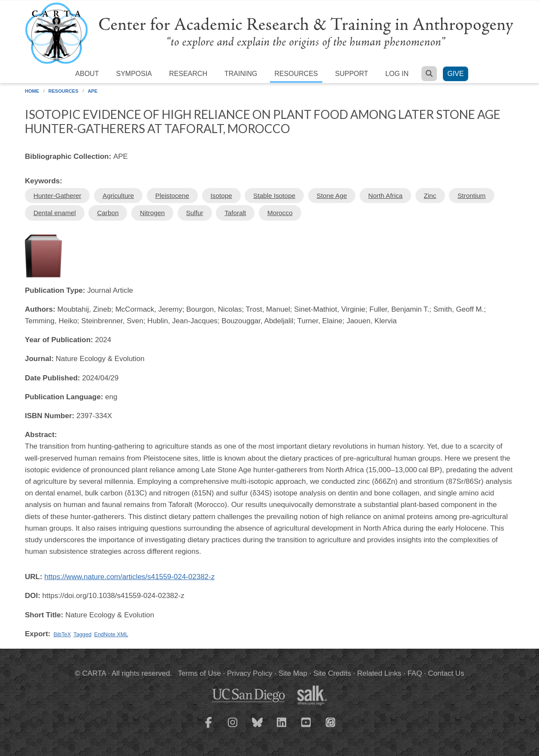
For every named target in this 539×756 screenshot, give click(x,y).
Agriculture (118, 196)
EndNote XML (111, 634)
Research (188, 74)
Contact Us (446, 673)
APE (92, 91)
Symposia (134, 74)
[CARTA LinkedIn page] (282, 728)
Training (241, 74)
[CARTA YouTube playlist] (306, 728)
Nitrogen (152, 213)
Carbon (108, 213)
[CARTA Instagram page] (233, 728)
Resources (296, 74)
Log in (397, 74)
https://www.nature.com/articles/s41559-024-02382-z (129, 577)
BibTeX (62, 634)
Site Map (293, 673)
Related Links (379, 673)
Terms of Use (200, 673)
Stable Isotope (274, 196)
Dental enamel (55, 213)
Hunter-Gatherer (57, 196)
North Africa (385, 196)
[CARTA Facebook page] (209, 728)
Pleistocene (172, 196)
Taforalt (235, 213)
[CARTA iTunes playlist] (331, 722)
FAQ (415, 673)
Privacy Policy (250, 673)
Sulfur (195, 213)
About (87, 74)
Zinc (430, 196)
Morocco (280, 213)
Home (32, 91)
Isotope (221, 196)
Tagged (82, 634)
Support (352, 74)
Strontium (471, 196)
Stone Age (332, 196)
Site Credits (332, 673)
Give (455, 74)
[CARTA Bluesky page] (257, 728)
